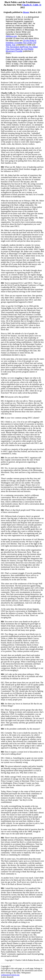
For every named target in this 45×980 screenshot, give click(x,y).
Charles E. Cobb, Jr (32, 5)
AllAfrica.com (11, 36)
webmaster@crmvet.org (10, 975)
